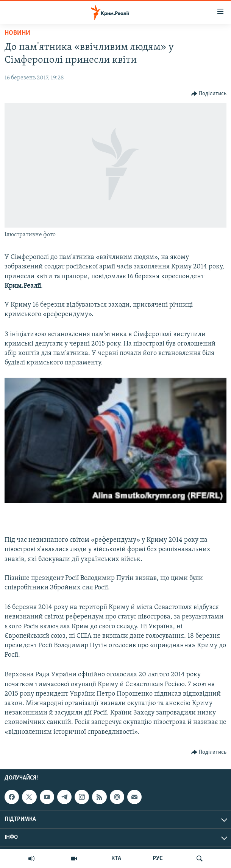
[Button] (209, 94)
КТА (116, 859)
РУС (158, 859)
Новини (17, 33)
